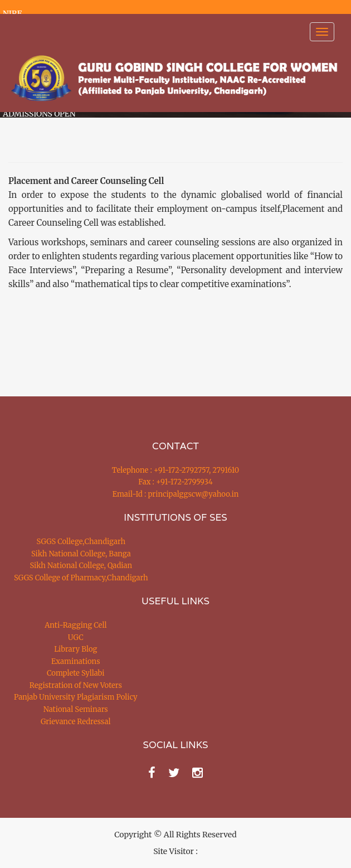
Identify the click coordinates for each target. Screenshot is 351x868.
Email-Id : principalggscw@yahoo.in (176, 494)
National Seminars (76, 709)
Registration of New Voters (76, 685)
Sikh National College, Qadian (81, 566)
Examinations (76, 661)
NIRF (12, 13)
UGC (76, 637)
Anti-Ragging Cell (75, 625)
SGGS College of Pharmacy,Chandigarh (81, 578)
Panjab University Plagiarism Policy (76, 697)
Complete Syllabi (76, 673)
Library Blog (75, 649)
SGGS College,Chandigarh (81, 542)
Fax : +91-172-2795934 (175, 482)
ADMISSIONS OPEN (39, 114)
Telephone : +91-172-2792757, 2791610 (175, 470)
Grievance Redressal (76, 722)
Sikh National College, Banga (81, 554)
